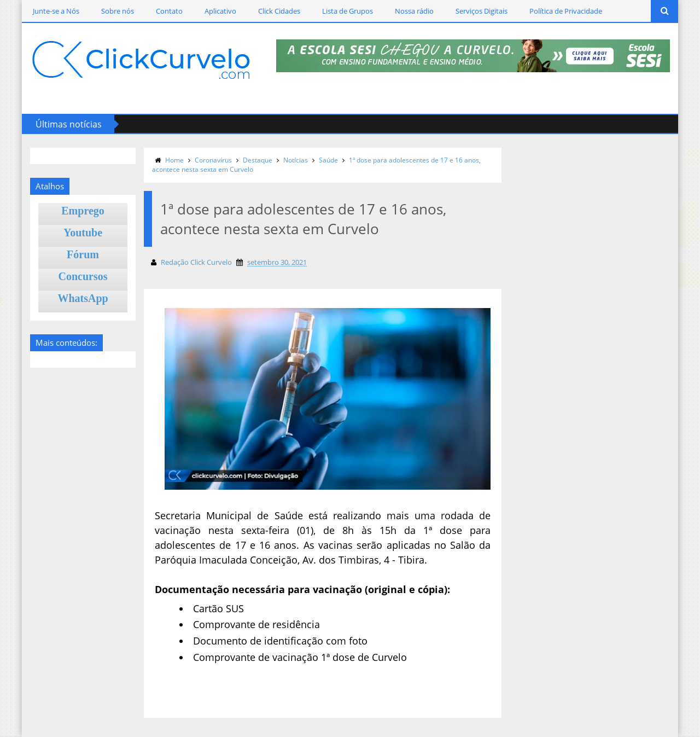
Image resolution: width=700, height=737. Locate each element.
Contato (169, 11)
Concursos (83, 276)
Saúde (328, 160)
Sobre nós (118, 11)
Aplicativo (220, 11)
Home (174, 160)
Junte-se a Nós (56, 11)
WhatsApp (83, 298)
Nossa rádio (414, 11)
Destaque (258, 160)
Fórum (83, 254)
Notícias (296, 160)
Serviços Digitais (482, 11)
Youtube (83, 233)
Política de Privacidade (566, 11)
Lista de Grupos (348, 11)
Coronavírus (213, 160)
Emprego (83, 211)
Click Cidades (279, 11)
